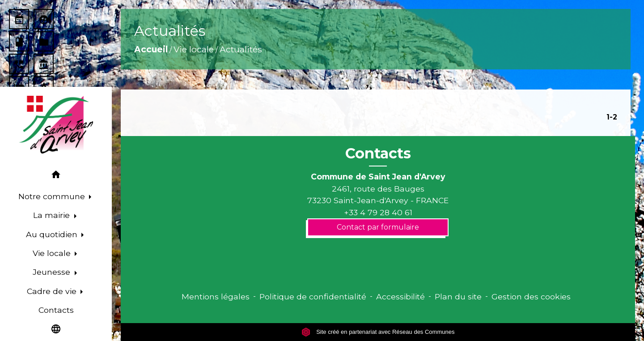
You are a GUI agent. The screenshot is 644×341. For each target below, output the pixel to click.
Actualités (241, 49)
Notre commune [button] (53, 196)
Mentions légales (216, 296)
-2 (613, 117)
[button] (56, 176)
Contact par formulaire (378, 227)
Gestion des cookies (531, 296)
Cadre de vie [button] (53, 291)
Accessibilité (400, 296)
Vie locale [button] (53, 253)
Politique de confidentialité (313, 296)
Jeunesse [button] (53, 272)
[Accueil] (56, 125)
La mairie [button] (53, 215)
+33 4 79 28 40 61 (378, 212)
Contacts (378, 153)
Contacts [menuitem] (56, 310)
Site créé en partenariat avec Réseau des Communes (378, 332)
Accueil (151, 49)
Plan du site (458, 296)
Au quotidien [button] (53, 234)
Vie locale (194, 49)
